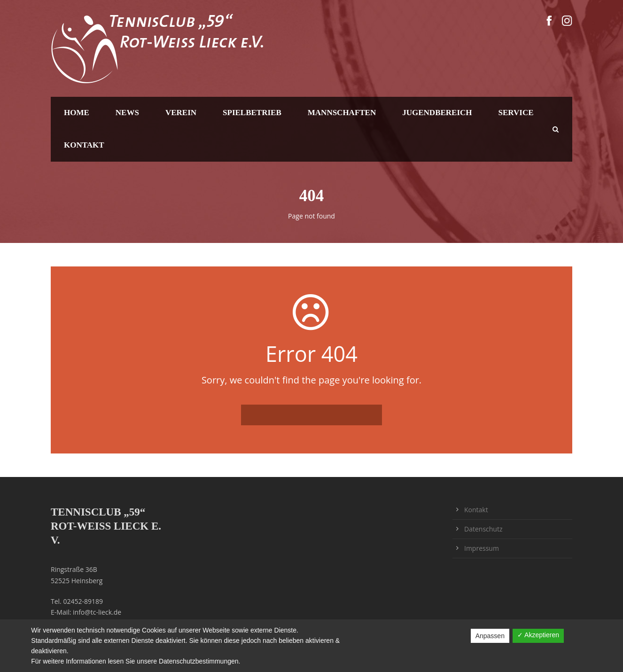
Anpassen (490, 636)
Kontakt (84, 145)
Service (516, 113)
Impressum (482, 548)
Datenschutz (483, 529)
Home (77, 113)
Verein (181, 113)
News (127, 113)
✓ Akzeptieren (538, 635)
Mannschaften (342, 113)
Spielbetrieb (252, 113)
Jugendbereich (437, 113)
